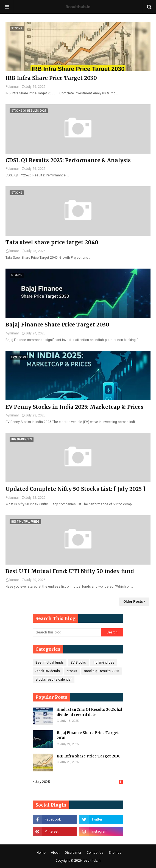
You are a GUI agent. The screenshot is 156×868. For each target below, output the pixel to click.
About (55, 853)
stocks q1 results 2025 (102, 671)
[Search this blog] (67, 632)
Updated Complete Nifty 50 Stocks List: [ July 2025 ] (75, 489)
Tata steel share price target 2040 (52, 242)
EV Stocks (78, 663)
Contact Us (95, 853)
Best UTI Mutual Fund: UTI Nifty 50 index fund (69, 571)
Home (41, 853)
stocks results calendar (54, 680)
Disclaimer (73, 853)
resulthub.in (92, 861)
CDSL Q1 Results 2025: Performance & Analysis (68, 160)
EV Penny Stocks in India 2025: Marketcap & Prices (74, 407)
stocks (72, 671)
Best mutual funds (50, 663)
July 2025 (79, 782)
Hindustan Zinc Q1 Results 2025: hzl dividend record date (89, 712)
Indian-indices (104, 663)
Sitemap (115, 853)
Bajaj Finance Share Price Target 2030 (57, 325)
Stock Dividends (48, 671)
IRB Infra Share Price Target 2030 (51, 78)
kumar (14, 87)
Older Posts (133, 601)
